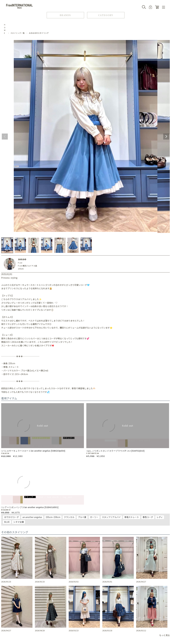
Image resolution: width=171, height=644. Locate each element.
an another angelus (32, 517)
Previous (5, 137)
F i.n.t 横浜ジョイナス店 (27, 266)
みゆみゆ (22, 259)
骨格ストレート (132, 517)
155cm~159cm (53, 517)
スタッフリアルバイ (111, 517)
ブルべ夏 (82, 517)
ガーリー (94, 517)
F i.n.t (20, 263)
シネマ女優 (19, 522)
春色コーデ (148, 517)
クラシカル (69, 517)
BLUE (7, 522)
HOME (5, 29)
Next (166, 137)
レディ (160, 517)
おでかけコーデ (12, 517)
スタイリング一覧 (18, 33)
